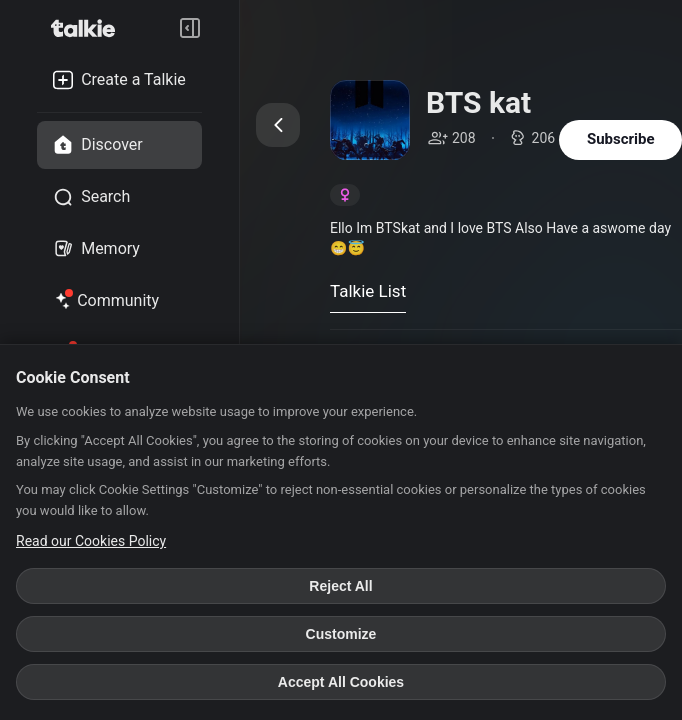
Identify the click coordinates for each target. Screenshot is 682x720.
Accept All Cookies (341, 682)
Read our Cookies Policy (91, 541)
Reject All (340, 586)
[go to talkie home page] (89, 28)
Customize (341, 634)
